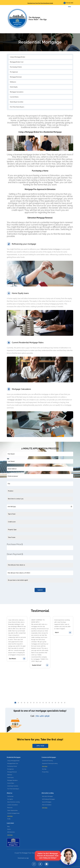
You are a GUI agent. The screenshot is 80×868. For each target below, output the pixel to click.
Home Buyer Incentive (17, 102)
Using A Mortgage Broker (18, 57)
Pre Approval (14, 72)
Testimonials (10, 796)
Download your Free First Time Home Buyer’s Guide (40, 3)
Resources (10, 808)
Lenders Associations (13, 805)
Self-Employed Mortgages (48, 799)
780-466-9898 (68, 3)
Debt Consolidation (47, 805)
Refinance (13, 82)
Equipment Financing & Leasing (50, 763)
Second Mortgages (47, 802)
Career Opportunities (12, 810)
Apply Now (45, 766)
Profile (9, 819)
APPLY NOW (40, 746)
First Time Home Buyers (17, 107)
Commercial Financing (47, 761)
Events (9, 829)
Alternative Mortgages (47, 796)
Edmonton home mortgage (50, 249)
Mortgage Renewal (16, 77)
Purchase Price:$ (15, 544)
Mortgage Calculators (17, 92)
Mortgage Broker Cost (17, 62)
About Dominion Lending (14, 802)
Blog (8, 826)
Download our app (23, 858)
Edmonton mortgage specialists (23, 234)
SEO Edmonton (11, 832)
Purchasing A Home (16, 67)
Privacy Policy (45, 772)
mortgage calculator (15, 400)
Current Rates (14, 97)
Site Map (44, 769)
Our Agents (10, 799)
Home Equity (14, 87)
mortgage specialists (56, 166)
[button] (15, 703)
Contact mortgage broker (13, 813)
